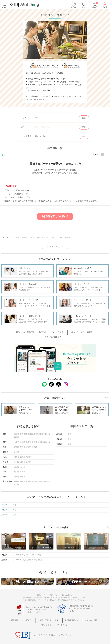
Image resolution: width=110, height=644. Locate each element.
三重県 (34, 441)
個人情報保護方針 (63, 614)
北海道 (17, 446)
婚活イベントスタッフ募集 (68, 332)
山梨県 (23, 456)
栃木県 (48, 428)
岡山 (70, 433)
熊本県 (28, 475)
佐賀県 (23, 475)
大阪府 (17, 436)
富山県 (17, 461)
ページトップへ (56, 247)
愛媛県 (23, 470)
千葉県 (30, 428)
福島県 (28, 451)
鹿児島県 (47, 475)
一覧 (107, 391)
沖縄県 (17, 478)
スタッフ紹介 (48, 332)
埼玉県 (36, 428)
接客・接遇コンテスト (91, 332)
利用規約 (24, 614)
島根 (70, 428)
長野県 (28, 456)
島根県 (4, 499)
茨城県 (42, 428)
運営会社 (13, 614)
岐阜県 (28, 441)
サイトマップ (55, 617)
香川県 (17, 470)
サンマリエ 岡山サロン (22, 549)
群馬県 (17, 431)
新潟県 (17, 456)
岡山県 (17, 465)
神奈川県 (24, 428)
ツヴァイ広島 (37, 554)
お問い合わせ (95, 614)
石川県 (23, 461)
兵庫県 (28, 436)
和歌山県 (47, 436)
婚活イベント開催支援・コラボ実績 (25, 332)
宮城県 (23, 451)
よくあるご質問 (80, 614)
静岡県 (23, 441)
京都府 (23, 436)
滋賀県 (34, 436)
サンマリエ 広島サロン (22, 554)
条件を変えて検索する (55, 216)
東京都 (17, 428)
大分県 (34, 475)
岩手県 (17, 451)
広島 (70, 438)
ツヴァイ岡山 (36, 549)
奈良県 (40, 436)
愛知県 (17, 441)
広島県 (23, 465)
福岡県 (17, 475)
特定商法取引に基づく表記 (41, 614)
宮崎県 (40, 475)
